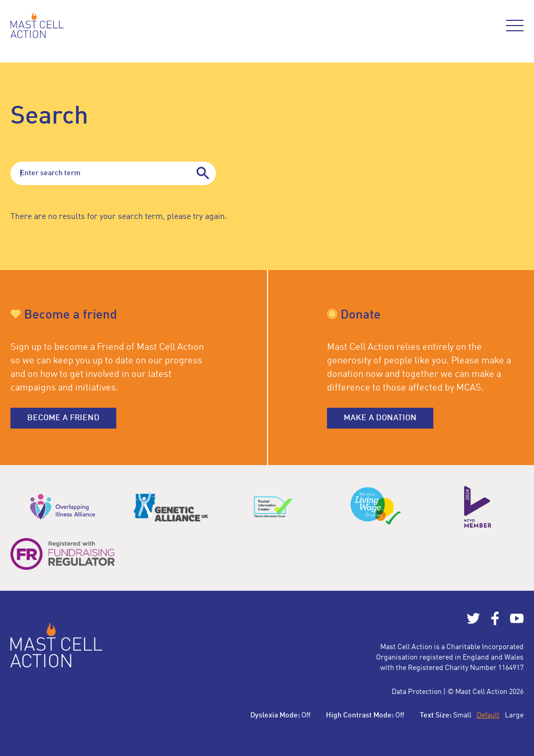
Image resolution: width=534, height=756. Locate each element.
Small (462, 715)
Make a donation (380, 418)
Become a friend (63, 418)
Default (488, 715)
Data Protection (417, 692)
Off (306, 715)
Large (514, 715)
